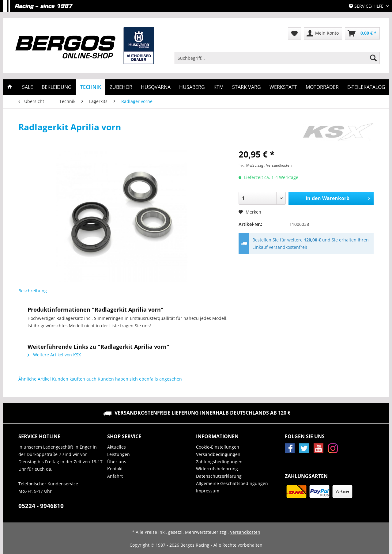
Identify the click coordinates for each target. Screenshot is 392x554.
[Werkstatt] (283, 87)
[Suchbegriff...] (277, 58)
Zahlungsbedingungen (219, 462)
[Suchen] (373, 58)
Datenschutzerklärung (219, 476)
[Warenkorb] (362, 33)
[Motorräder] (322, 87)
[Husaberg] (192, 87)
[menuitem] (277, 61)
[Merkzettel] (294, 33)
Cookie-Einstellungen (218, 447)
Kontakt (115, 469)
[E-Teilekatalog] (366, 87)
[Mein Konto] (323, 33)
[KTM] (219, 87)
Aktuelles (117, 447)
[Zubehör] (121, 87)
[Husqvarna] (156, 87)
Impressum (208, 491)
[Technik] (91, 87)
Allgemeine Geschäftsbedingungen (232, 483)
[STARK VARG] (247, 87)
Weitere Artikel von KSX (54, 355)
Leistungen (119, 454)
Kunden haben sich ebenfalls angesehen (140, 379)
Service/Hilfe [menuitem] (367, 6)
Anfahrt (115, 476)
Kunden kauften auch (74, 379)
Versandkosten (245, 532)
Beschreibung (33, 291)
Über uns (117, 462)
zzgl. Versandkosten (275, 165)
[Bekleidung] (57, 87)
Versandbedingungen (218, 454)
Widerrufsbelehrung (217, 469)
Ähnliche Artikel (35, 379)
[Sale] (28, 87)
